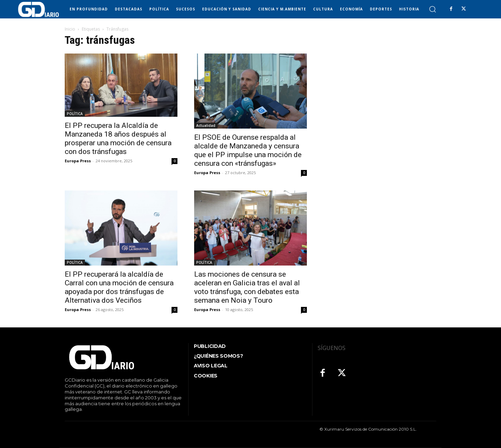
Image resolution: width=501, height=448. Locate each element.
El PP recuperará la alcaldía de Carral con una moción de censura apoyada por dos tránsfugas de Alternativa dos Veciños (119, 287)
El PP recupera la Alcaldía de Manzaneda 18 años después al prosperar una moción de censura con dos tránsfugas (118, 139)
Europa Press (78, 161)
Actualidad (206, 125)
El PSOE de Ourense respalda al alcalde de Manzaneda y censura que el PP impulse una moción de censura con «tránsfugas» (248, 150)
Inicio (70, 29)
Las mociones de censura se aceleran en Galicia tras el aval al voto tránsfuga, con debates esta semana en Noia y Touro (247, 287)
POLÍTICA (75, 114)
